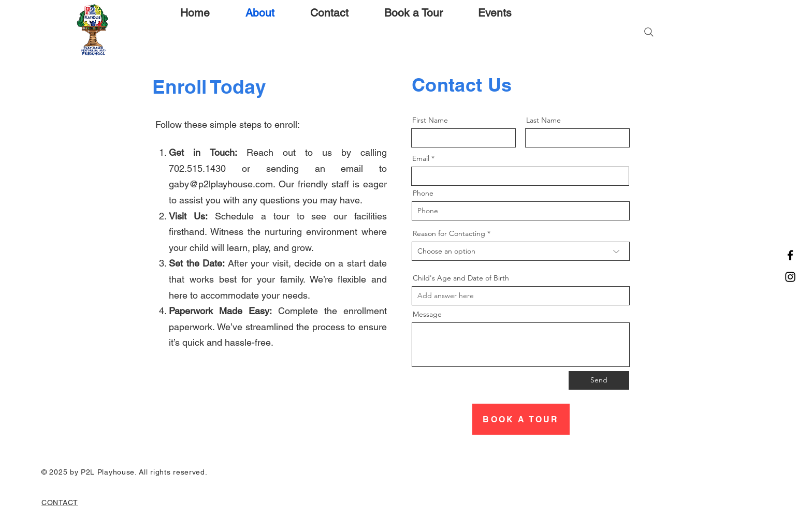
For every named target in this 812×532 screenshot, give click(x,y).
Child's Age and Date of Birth (461, 278)
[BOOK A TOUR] (521, 419)
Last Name (543, 120)
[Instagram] (790, 277)
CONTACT (60, 503)
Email (421, 158)
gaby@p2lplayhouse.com (221, 184)
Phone (423, 193)
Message (427, 314)
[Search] (649, 32)
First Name (430, 120)
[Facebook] (790, 255)
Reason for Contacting (449, 233)
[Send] (599, 380)
